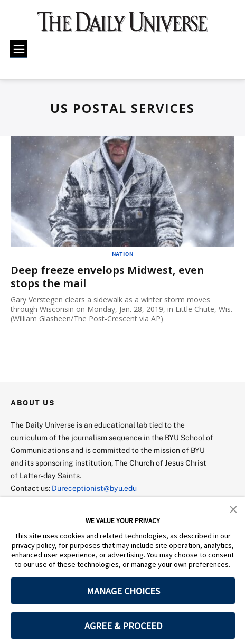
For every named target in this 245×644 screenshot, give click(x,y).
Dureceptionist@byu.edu (94, 488)
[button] (233, 508)
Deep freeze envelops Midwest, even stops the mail (107, 277)
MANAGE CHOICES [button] (123, 591)
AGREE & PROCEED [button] (123, 626)
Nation (123, 254)
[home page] (123, 26)
